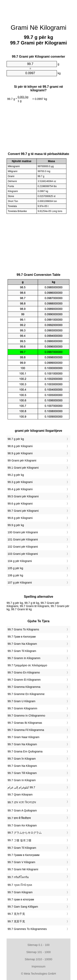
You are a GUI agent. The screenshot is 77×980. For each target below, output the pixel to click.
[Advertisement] (38, 10)
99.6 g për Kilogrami (20, 504)
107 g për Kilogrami (20, 583)
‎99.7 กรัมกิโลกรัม (18, 877)
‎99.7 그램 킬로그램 (19, 840)
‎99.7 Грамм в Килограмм (24, 855)
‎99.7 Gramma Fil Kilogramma (26, 730)
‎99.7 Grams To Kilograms (23, 629)
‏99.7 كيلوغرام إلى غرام (21, 787)
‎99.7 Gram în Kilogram (22, 759)
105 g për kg (15, 568)
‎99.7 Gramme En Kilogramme (26, 694)
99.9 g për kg (16, 525)
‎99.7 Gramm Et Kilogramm (24, 680)
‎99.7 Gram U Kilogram (21, 701)
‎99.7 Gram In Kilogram (22, 780)
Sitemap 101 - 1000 (38, 952)
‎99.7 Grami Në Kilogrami (23, 869)
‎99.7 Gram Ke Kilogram (22, 825)
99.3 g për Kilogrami (20, 482)
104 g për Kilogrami (20, 561)
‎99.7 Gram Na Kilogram (22, 644)
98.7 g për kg (16, 439)
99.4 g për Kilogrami (20, 489)
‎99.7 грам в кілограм (21, 899)
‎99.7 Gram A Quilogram (22, 810)
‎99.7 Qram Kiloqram (20, 795)
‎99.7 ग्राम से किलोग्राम (19, 818)
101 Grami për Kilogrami (23, 539)
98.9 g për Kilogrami (20, 453)
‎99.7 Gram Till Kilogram (22, 773)
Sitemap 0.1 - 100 (39, 945)
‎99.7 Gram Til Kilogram (22, 651)
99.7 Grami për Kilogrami (23, 511)
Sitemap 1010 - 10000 (38, 959)
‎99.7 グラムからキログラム (25, 833)
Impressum (38, 966)
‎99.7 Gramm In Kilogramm (24, 658)
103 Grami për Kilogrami (23, 554)
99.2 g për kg (16, 475)
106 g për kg (15, 575)
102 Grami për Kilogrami (23, 547)
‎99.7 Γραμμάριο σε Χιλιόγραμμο (27, 665)
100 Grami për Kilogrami (23, 532)
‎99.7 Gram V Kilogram (21, 862)
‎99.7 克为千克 (16, 914)
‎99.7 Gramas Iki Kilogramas (25, 723)
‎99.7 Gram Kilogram (20, 892)
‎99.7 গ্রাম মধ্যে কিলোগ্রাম (22, 802)
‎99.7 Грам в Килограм (22, 637)
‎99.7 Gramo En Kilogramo (24, 672)
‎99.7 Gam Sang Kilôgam (23, 907)
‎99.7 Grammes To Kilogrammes (27, 929)
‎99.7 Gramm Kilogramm (22, 708)
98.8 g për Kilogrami (20, 446)
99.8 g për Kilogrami (20, 518)
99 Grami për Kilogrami (22, 460)
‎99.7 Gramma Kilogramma (24, 687)
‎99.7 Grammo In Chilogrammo (26, 716)
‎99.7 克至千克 (16, 921)
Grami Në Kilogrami (38, 28)
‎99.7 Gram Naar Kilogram (24, 737)
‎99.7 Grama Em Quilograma (25, 751)
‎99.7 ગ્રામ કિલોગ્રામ (20, 885)
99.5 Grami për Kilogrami (23, 496)
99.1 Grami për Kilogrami (23, 468)
